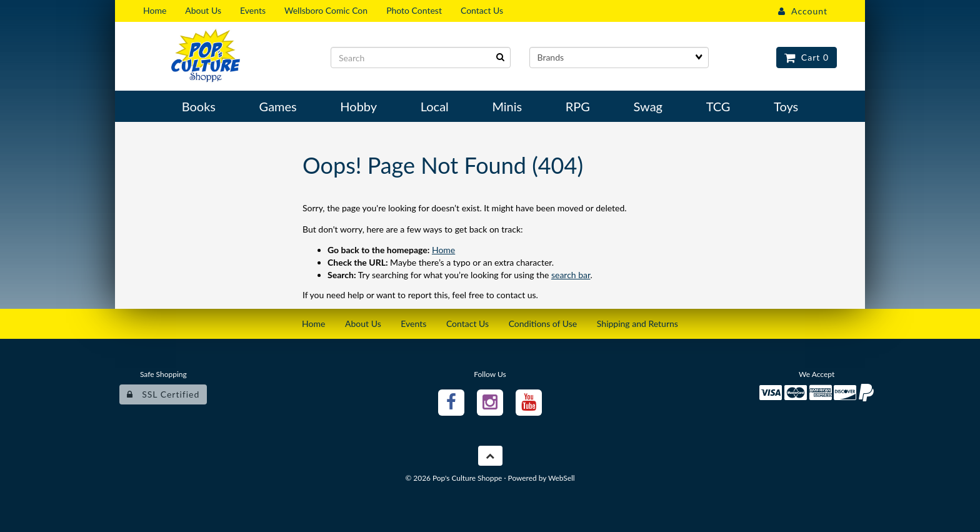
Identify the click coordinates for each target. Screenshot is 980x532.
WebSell (562, 478)
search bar (571, 275)
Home (443, 250)
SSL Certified (163, 394)
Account (803, 11)
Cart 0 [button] (807, 57)
